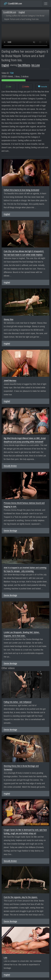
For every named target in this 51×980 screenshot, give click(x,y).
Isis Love (36, 65)
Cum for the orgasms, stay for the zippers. (21, 897)
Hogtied (22, 12)
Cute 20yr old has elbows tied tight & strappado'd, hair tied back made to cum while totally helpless (24, 253)
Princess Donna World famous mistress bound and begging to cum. (24, 505)
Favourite (43, 87)
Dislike (25, 87)
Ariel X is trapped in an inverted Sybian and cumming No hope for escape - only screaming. (25, 569)
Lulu (5, 958)
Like (8, 87)
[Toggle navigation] (46, 4)
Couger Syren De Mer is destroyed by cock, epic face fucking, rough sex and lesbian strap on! (25, 832)
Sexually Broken (10, 466)
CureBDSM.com (13, 4)
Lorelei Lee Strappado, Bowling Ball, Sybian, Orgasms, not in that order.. (22, 634)
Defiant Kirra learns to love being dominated (21, 190)
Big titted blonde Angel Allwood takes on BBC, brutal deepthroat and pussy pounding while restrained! (25, 440)
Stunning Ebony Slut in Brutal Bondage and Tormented (21, 768)
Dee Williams (24, 65)
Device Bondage (10, 531)
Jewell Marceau (10, 381)
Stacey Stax (9, 319)
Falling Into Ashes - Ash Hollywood (18, 702)
